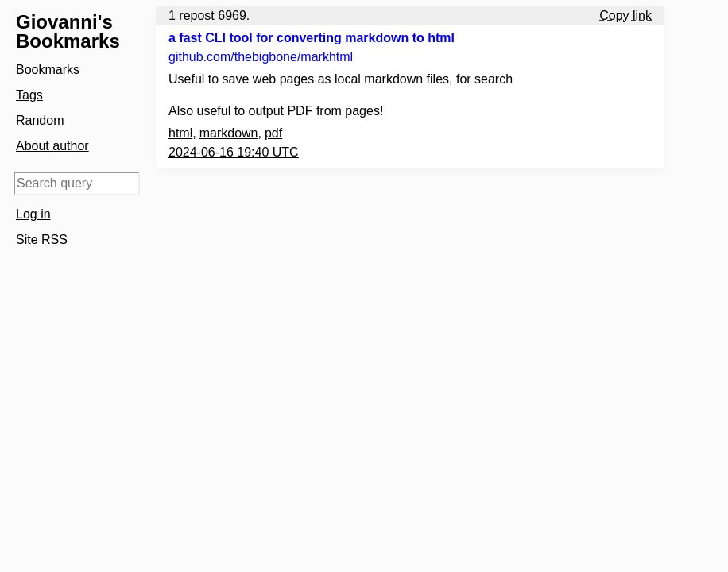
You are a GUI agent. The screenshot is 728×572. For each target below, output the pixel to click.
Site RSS (42, 240)
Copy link (625, 15)
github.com (261, 57)
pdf (273, 133)
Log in (33, 214)
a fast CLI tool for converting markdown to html (312, 38)
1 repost (192, 15)
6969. (234, 15)
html (180, 133)
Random (40, 120)
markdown (229, 133)
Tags (29, 95)
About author (52, 146)
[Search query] (77, 184)
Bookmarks (48, 70)
